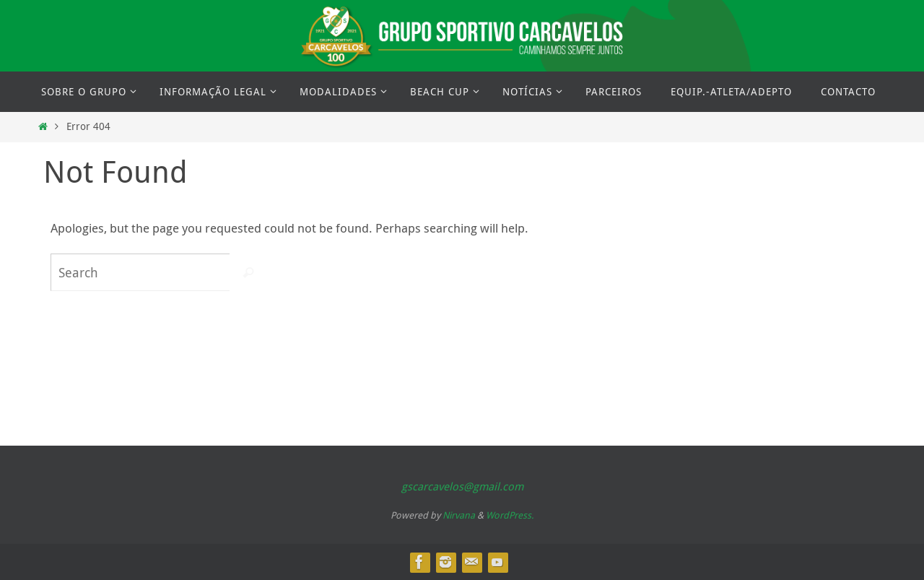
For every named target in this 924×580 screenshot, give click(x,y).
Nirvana (459, 515)
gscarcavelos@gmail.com (462, 486)
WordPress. (510, 515)
